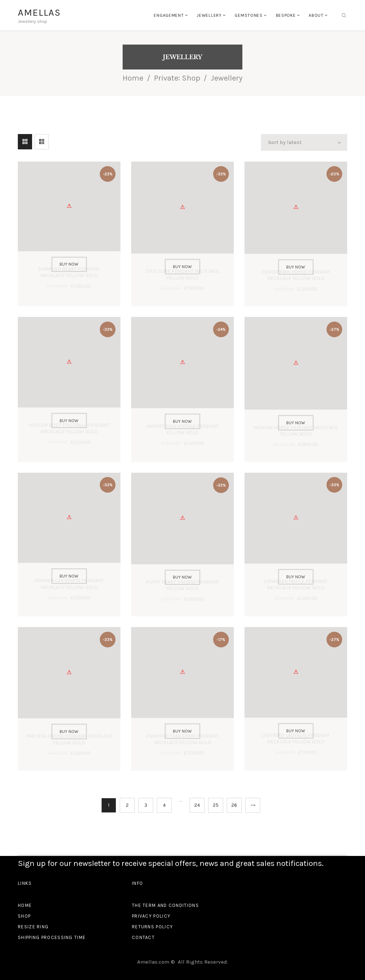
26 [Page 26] (234, 805)
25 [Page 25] (216, 805)
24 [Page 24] (197, 805)
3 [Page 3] (146, 805)
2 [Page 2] (127, 805)
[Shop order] (304, 143)
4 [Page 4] (164, 805)
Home (133, 78)
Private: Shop (177, 78)
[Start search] (344, 16)
